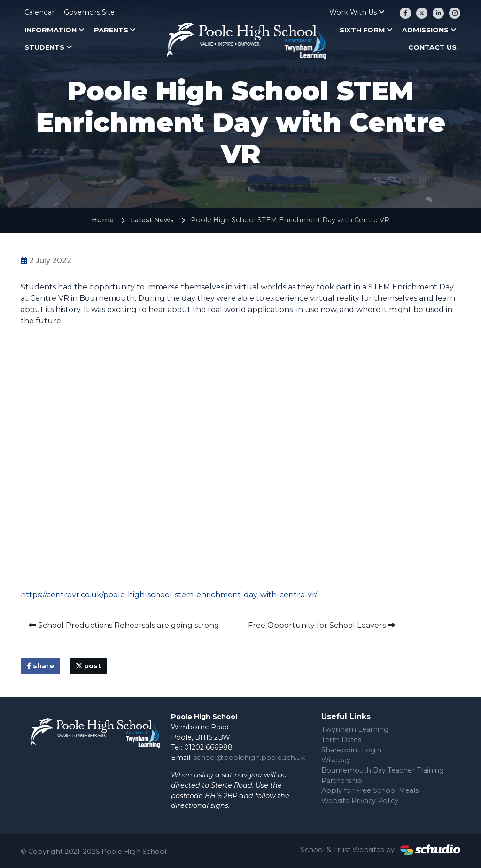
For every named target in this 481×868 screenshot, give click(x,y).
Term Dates (341, 740)
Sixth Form (362, 30)
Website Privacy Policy (360, 801)
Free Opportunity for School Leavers (322, 625)
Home (103, 220)
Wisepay (336, 760)
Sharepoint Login (351, 750)
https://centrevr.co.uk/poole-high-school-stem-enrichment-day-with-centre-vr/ (169, 595)
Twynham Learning (355, 729)
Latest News (152, 220)
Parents (111, 30)
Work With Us (353, 12)
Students (44, 47)
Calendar (39, 12)
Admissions (425, 30)
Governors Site (89, 12)
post (88, 666)
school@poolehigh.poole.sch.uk (249, 758)
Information (50, 30)
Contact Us (432, 47)
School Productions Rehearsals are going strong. (125, 625)
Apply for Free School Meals (370, 790)
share (40, 666)
